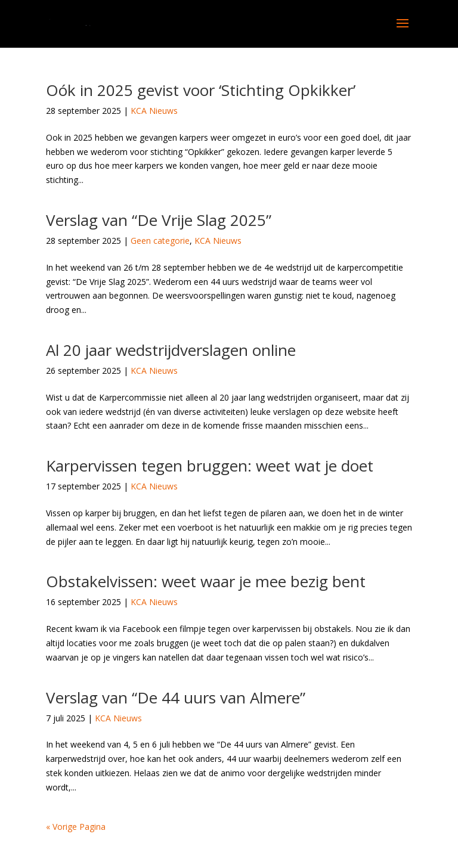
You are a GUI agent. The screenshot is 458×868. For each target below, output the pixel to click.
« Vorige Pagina (76, 827)
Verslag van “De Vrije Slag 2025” (159, 220)
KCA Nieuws (154, 111)
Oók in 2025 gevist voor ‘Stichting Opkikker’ (201, 90)
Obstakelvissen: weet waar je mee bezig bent (206, 581)
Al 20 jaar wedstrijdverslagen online (171, 350)
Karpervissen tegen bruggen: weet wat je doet (210, 466)
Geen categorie (160, 241)
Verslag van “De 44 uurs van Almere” (176, 697)
